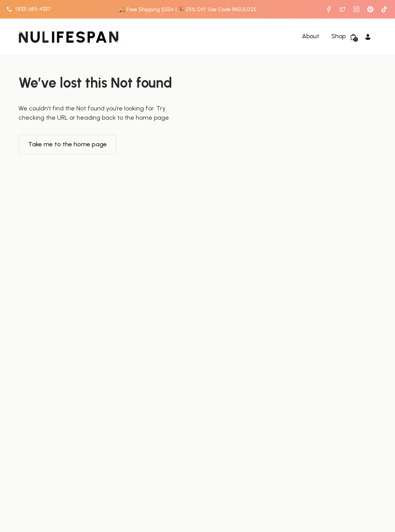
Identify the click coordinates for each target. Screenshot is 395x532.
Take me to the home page (68, 144)
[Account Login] (369, 37)
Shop (338, 36)
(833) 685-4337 (33, 9)
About (311, 36)
